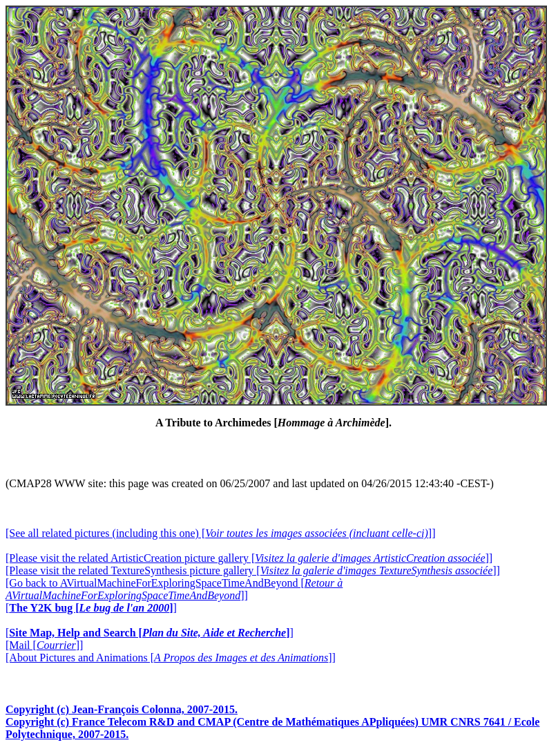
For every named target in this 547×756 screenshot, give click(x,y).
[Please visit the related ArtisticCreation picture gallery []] (249, 558)
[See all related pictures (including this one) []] (220, 533)
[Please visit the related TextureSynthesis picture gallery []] (253, 570)
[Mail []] (44, 645)
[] (91, 608)
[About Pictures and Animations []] (171, 658)
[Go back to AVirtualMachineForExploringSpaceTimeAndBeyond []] (174, 589)
